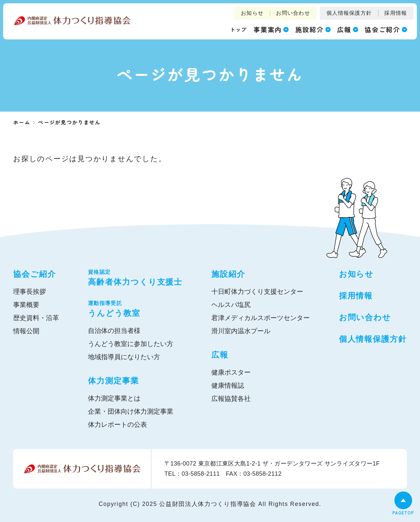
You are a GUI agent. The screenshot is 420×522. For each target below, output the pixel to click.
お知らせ (252, 13)
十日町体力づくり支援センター (257, 292)
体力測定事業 (114, 381)
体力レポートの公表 (117, 424)
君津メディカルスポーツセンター (261, 318)
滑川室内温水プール (241, 331)
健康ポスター (231, 372)
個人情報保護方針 (349, 13)
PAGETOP (403, 513)
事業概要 (26, 305)
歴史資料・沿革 (36, 318)
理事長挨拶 (30, 292)
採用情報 (396, 13)
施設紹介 (228, 274)
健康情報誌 (228, 385)
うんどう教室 (135, 308)
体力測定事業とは (114, 398)
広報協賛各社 (231, 399)
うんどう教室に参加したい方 (131, 344)
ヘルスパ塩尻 (231, 305)
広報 (220, 355)
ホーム (22, 122)
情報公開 (26, 331)
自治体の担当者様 (114, 331)
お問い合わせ (293, 13)
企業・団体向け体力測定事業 (131, 411)
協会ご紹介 (35, 274)
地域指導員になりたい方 (124, 357)
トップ (239, 29)
